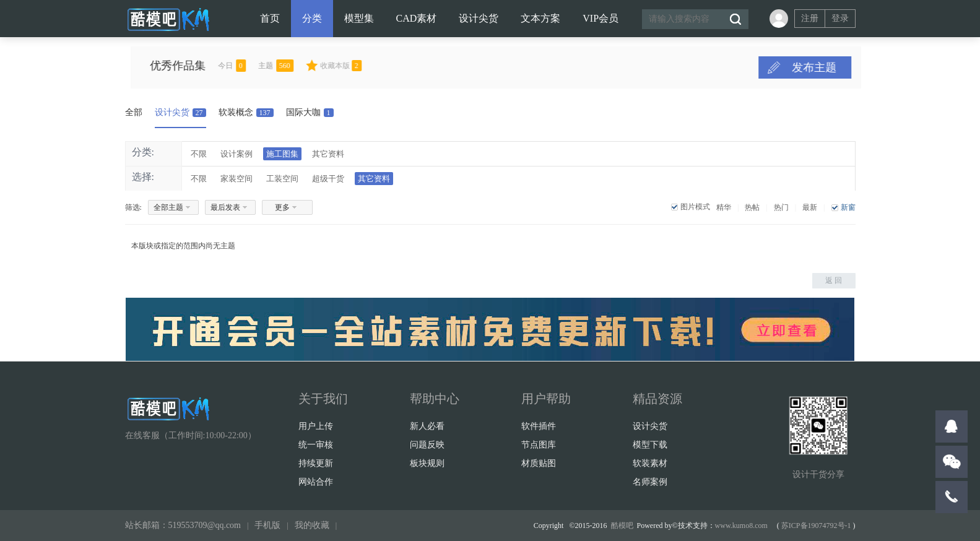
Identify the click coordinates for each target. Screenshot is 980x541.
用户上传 (316, 426)
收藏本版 (368, 66)
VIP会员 (601, 18)
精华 (724, 207)
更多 (282, 207)
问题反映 (427, 445)
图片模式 (695, 207)
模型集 (359, 18)
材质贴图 (539, 463)
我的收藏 (312, 525)
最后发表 (225, 207)
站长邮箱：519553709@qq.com (183, 525)
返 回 (834, 280)
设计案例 (236, 154)
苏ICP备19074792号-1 (816, 526)
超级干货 (328, 179)
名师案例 (650, 482)
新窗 (848, 207)
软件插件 (539, 426)
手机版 (267, 525)
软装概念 (246, 112)
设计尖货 (479, 18)
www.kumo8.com (741, 526)
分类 (312, 18)
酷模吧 (622, 526)
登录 (840, 18)
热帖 (752, 207)
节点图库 (539, 445)
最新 (810, 207)
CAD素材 (417, 18)
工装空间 (282, 179)
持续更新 (316, 463)
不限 (199, 154)
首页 (270, 18)
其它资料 (328, 154)
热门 (781, 207)
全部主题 (168, 207)
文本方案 (540, 18)
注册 (810, 18)
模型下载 (650, 445)
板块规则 (427, 463)
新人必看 (427, 426)
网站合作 (316, 482)
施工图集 (282, 154)
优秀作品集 (205, 66)
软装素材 (650, 463)
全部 (134, 112)
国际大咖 (310, 112)
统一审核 (316, 445)
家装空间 (236, 179)
